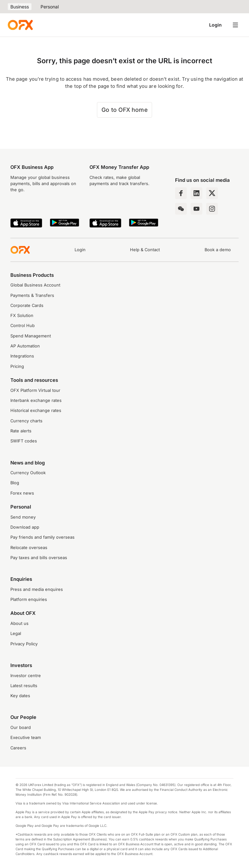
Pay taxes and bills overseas (39, 558)
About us (19, 623)
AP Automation (25, 346)
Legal (16, 633)
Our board (21, 727)
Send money (23, 517)
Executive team (26, 738)
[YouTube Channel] (196, 209)
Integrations (22, 356)
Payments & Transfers (32, 295)
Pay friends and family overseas (42, 537)
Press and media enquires (37, 589)
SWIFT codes (24, 441)
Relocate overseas (29, 548)
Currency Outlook (28, 473)
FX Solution (22, 316)
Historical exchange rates (36, 411)
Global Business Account (35, 285)
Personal (50, 7)
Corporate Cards (27, 305)
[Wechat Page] (181, 209)
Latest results (24, 686)
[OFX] (20, 25)
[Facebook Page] (181, 193)
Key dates (20, 696)
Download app (25, 527)
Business (20, 7)
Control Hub (23, 326)
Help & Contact (145, 250)
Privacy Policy (24, 644)
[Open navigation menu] (235, 25)
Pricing (17, 366)
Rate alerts (21, 431)
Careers (18, 748)
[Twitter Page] (212, 193)
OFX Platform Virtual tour (35, 390)
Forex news (22, 493)
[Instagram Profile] (212, 209)
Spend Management (31, 336)
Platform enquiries (29, 599)
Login (215, 25)
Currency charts (26, 421)
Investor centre (26, 676)
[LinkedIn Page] (196, 193)
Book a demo (218, 250)
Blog (15, 483)
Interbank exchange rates (36, 400)
